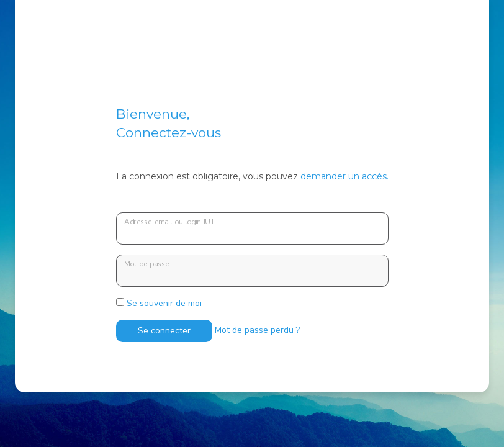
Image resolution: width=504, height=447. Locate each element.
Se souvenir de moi (159, 303)
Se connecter (164, 331)
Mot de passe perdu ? (257, 330)
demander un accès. (344, 176)
